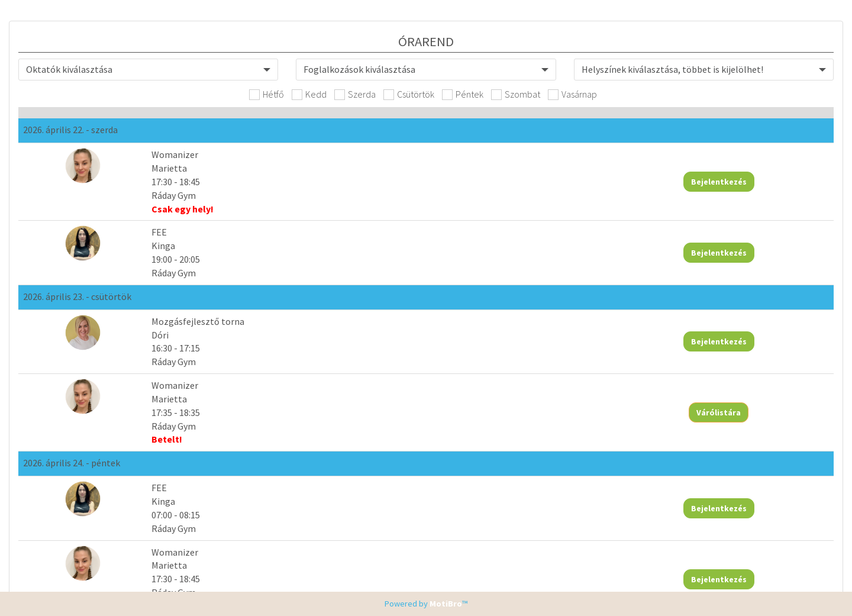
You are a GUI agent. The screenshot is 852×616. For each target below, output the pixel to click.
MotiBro (446, 604)
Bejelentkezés (766, 182)
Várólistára (765, 344)
